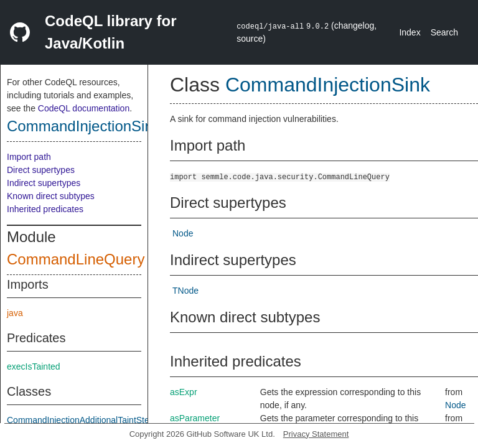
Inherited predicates (45, 209)
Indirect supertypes (44, 183)
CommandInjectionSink (84, 126)
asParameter (195, 418)
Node (183, 233)
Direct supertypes (41, 170)
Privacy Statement (316, 434)
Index (410, 32)
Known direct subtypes (51, 196)
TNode (185, 291)
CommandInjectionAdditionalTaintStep (81, 420)
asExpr (184, 392)
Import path (29, 157)
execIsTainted (34, 366)
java (15, 313)
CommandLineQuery (76, 259)
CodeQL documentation (84, 108)
